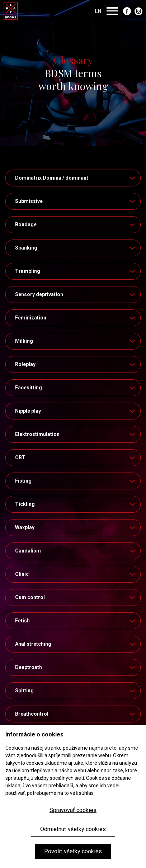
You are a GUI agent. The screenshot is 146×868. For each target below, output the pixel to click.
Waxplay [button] (76, 527)
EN (98, 11)
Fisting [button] (76, 481)
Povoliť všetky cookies (73, 851)
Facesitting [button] (76, 388)
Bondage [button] (76, 224)
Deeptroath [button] (76, 667)
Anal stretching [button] (76, 644)
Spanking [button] (76, 248)
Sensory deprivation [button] (76, 294)
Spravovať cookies (73, 810)
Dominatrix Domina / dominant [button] (76, 178)
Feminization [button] (76, 318)
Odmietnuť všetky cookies (73, 829)
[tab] (73, 178)
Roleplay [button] (76, 364)
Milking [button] (76, 341)
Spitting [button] (76, 691)
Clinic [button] (76, 574)
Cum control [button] (76, 597)
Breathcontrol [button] (76, 714)
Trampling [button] (76, 271)
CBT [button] (76, 457)
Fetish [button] (76, 621)
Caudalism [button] (76, 551)
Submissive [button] (76, 201)
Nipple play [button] (76, 411)
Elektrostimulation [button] (76, 434)
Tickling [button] (76, 504)
